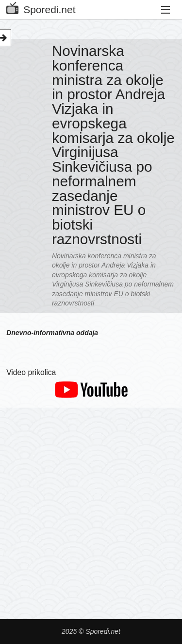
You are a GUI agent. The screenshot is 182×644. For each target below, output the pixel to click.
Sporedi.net (41, 8)
